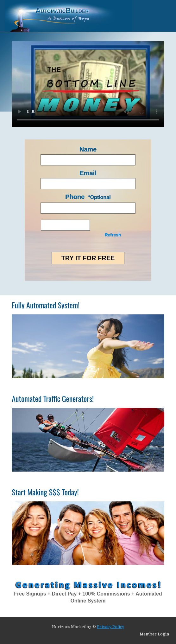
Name (88, 149)
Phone (75, 197)
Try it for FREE (88, 258)
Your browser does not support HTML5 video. (88, 84)
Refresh (113, 235)
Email (88, 173)
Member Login (154, 634)
